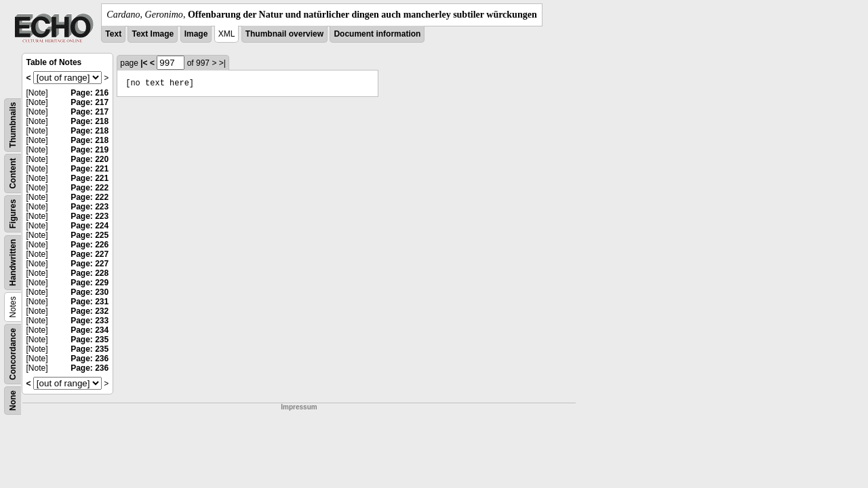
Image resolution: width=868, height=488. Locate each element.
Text (113, 34)
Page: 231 (90, 302)
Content (13, 173)
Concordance (13, 354)
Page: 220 (90, 159)
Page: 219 (90, 150)
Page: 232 (90, 311)
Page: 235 (90, 340)
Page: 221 (90, 169)
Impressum (299, 407)
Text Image (153, 34)
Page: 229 (90, 283)
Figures (13, 214)
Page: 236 (90, 359)
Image (196, 34)
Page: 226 (90, 245)
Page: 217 (90, 102)
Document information (377, 34)
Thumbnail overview (284, 34)
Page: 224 (90, 226)
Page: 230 (90, 292)
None (13, 401)
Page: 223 (90, 207)
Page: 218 (90, 121)
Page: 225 (90, 235)
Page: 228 (90, 273)
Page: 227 (90, 254)
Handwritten (13, 263)
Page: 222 (90, 188)
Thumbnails (13, 125)
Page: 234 (90, 330)
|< (144, 63)
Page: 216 (90, 93)
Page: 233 (90, 321)
